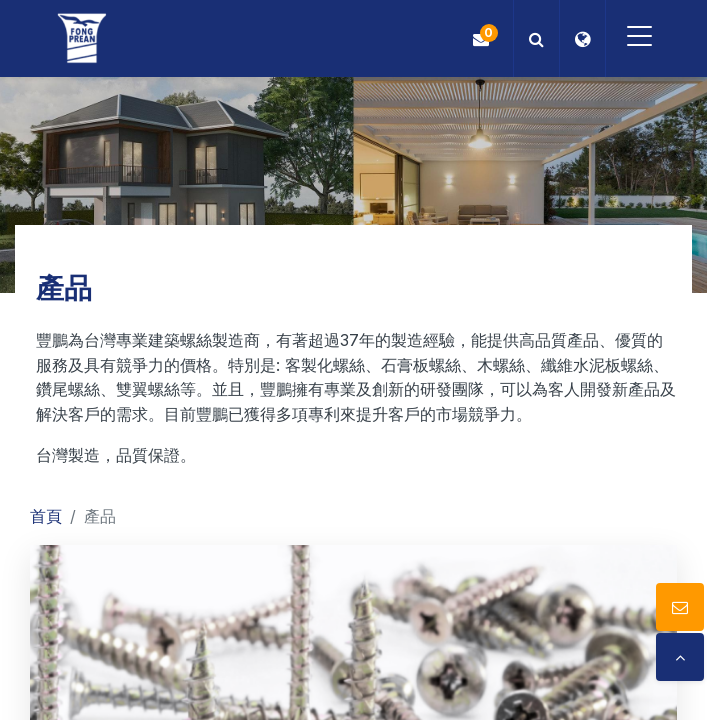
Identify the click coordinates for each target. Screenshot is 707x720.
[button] (530, 38)
